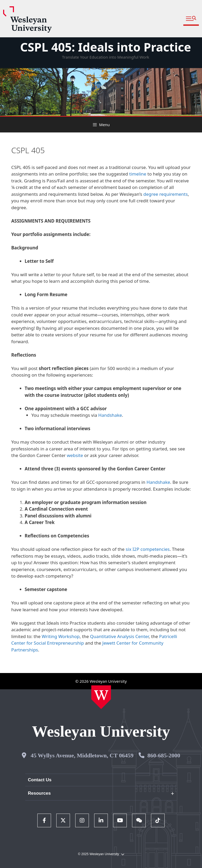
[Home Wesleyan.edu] (101, 697)
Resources (39, 793)
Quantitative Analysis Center (119, 636)
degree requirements (166, 194)
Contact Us (40, 780)
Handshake (110, 415)
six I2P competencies (148, 549)
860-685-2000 (164, 755)
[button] (191, 19)
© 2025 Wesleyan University (101, 854)
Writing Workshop (60, 636)
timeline (138, 174)
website (75, 455)
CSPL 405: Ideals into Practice (105, 47)
